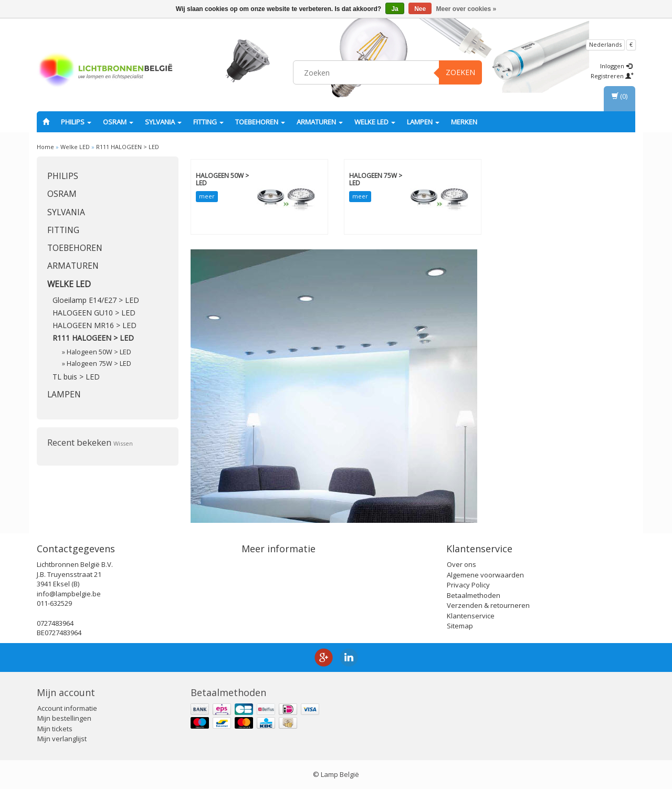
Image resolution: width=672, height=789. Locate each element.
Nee (420, 9)
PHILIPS (76, 122)
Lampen (423, 122)
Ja (395, 9)
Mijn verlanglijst (62, 739)
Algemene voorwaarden (485, 575)
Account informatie (67, 708)
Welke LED (375, 122)
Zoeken (460, 72)
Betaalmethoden (474, 595)
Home (45, 147)
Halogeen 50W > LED (99, 352)
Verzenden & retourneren (488, 605)
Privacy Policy (468, 585)
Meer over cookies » (466, 9)
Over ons (461, 564)
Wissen (123, 443)
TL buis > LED (76, 377)
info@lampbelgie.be (69, 594)
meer (207, 196)
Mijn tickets (55, 729)
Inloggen (616, 66)
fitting (208, 122)
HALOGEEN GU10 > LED (94, 313)
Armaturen (320, 122)
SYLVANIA (163, 122)
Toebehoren (260, 122)
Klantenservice (471, 616)
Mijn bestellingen (64, 718)
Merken (464, 122)
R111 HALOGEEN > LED (128, 147)
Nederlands (605, 44)
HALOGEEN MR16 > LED (94, 325)
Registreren (612, 76)
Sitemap (460, 626)
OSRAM (118, 122)
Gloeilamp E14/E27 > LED (96, 300)
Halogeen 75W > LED (99, 364)
